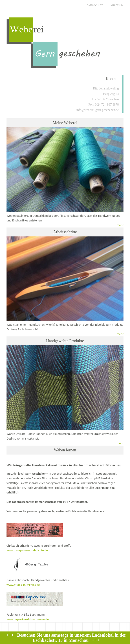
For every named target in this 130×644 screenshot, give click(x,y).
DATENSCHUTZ (95, 5)
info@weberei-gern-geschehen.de (98, 110)
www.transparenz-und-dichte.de (27, 550)
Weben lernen (65, 450)
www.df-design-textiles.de (23, 585)
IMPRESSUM (117, 5)
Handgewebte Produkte (65, 341)
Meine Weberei (65, 123)
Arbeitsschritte (65, 232)
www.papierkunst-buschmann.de (28, 619)
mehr (120, 225)
